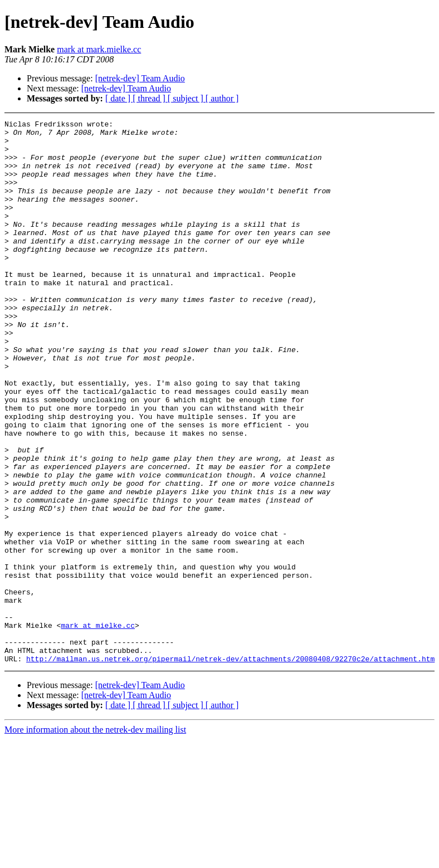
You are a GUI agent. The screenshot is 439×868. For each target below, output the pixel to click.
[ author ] (222, 98)
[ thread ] (150, 98)
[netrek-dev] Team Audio (140, 78)
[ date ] (119, 98)
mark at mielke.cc (98, 727)
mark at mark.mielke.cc (99, 49)
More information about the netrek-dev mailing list (95, 838)
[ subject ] (187, 98)
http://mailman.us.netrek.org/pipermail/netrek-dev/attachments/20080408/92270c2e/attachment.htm (230, 767)
